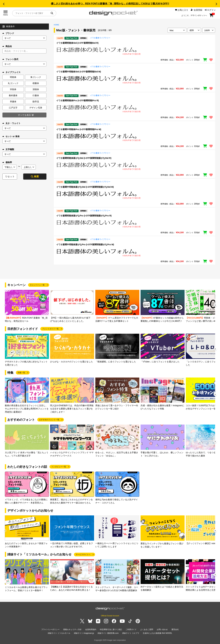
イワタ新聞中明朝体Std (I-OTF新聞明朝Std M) (79, 72)
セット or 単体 (11, 136)
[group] (27, 306)
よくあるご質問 (147, 629)
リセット (10, 176)
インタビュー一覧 (59, 467)
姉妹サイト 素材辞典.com (108, 633)
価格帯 (7, 162)
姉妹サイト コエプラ (131, 633)
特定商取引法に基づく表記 (111, 629)
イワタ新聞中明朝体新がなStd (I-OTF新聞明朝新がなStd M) (85, 187)
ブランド (8, 33)
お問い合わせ (162, 629)
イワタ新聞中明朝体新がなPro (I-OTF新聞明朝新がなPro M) (85, 244)
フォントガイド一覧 (50, 329)
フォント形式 (10, 59)
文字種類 (8, 149)
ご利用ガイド (131, 629)
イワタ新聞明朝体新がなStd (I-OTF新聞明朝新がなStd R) (84, 158)
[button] (4, 4)
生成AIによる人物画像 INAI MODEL (158, 633)
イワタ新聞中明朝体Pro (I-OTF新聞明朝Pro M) (79, 129)
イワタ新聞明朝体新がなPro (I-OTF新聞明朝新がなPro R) (84, 216)
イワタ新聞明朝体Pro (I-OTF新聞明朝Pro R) (77, 100)
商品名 (7, 46)
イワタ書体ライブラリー (100, 38)
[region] (134, 51)
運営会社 (175, 629)
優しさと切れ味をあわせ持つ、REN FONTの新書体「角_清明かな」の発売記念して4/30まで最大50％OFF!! (110, 4)
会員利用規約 (91, 629)
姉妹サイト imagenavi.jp (84, 633)
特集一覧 (21, 373)
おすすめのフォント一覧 (49, 420)
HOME (56, 25)
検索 (35, 176)
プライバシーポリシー (50, 629)
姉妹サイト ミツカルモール (59, 633)
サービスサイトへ (83, 555)
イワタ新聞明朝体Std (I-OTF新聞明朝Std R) (77, 43)
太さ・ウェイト (11, 123)
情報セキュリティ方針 (72, 629)
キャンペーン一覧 (37, 285)
